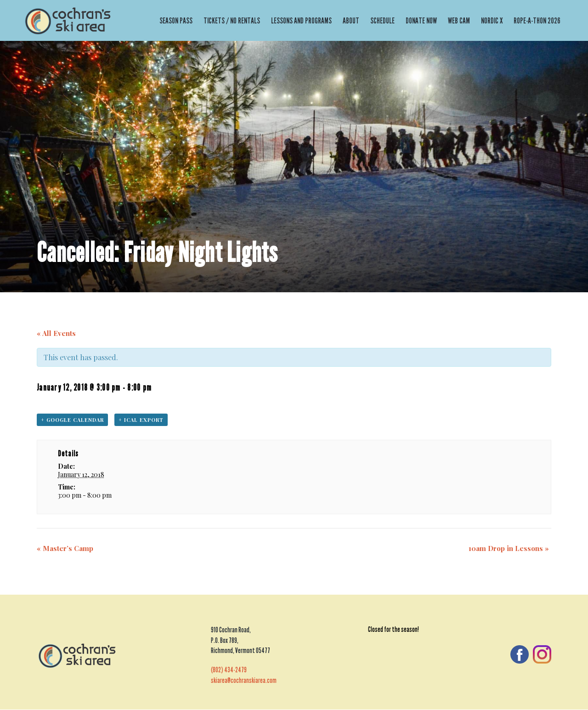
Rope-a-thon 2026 (537, 21)
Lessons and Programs (301, 21)
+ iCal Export (141, 420)
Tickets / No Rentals (232, 21)
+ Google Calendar (72, 420)
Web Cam (459, 21)
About (351, 21)
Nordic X (492, 21)
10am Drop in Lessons (509, 548)
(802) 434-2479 (229, 670)
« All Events (56, 333)
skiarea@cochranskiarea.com (244, 680)
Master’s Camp (65, 548)
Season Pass (176, 21)
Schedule (382, 21)
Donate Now (421, 21)
